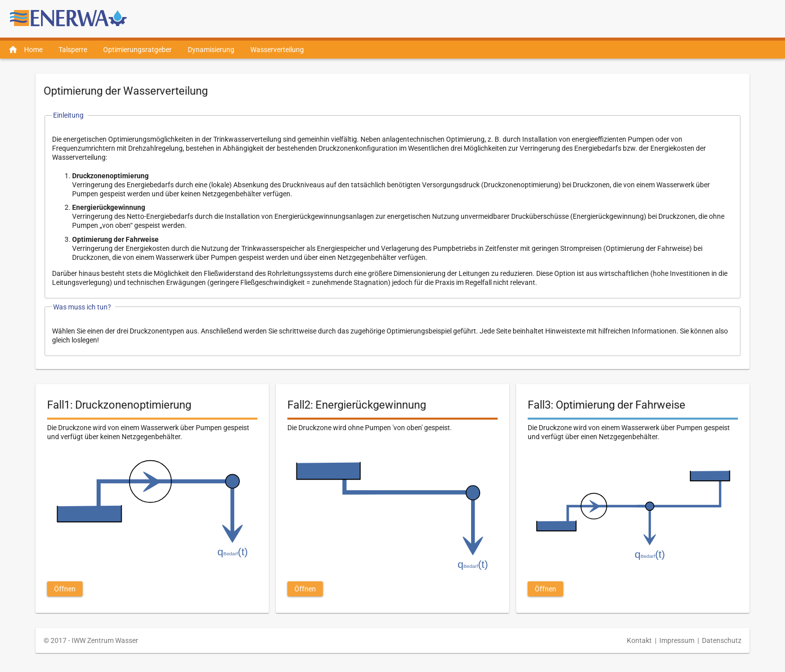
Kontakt (639, 640)
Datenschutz (722, 640)
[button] (65, 589)
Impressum (677, 640)
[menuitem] (25, 50)
